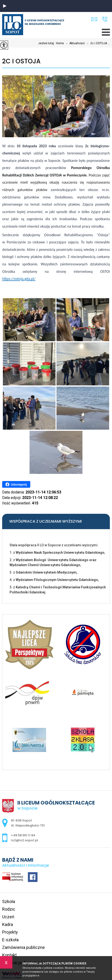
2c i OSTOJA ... (97, 44)
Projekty (10, 932)
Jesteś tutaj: (47, 43)
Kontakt (9, 955)
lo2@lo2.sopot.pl (94, 19)
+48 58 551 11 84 (105, 19)
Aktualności (74, 44)
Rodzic (9, 909)
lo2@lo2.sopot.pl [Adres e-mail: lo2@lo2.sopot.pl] (25, 840)
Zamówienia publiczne (23, 947)
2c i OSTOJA (21, 61)
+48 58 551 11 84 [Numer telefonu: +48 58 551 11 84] (23, 835)
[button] (5, 6)
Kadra (8, 924)
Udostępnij (16, 484)
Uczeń (8, 917)
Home (60, 43)
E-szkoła (10, 940)
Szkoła (9, 901)
